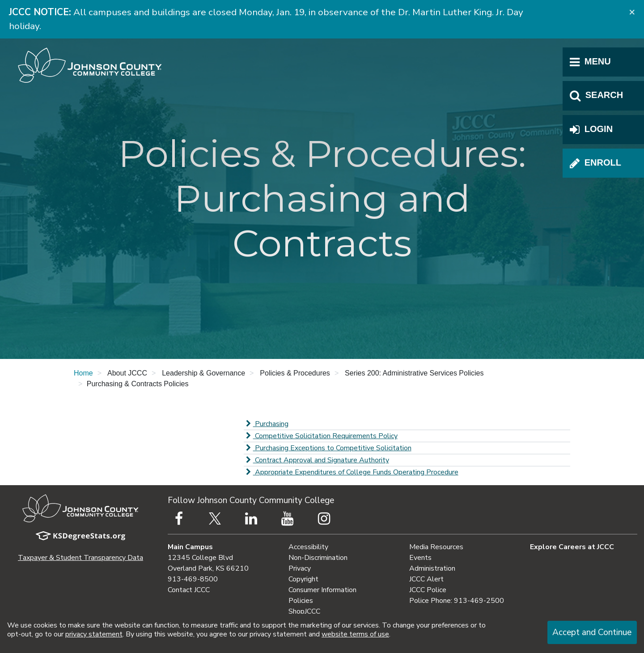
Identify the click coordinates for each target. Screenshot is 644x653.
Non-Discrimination (318, 558)
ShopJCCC (304, 611)
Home (83, 373)
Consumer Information (322, 590)
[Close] (632, 12)
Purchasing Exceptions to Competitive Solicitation (328, 448)
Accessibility (308, 547)
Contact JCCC (189, 590)
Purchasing (266, 424)
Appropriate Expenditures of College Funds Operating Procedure (351, 472)
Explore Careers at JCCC (572, 547)
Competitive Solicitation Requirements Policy (321, 436)
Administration (432, 568)
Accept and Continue (592, 632)
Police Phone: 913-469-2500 (457, 601)
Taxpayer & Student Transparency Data (80, 558)
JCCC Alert (426, 579)
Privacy (300, 568)
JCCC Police (428, 590)
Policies (301, 601)
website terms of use (355, 634)
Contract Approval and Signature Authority (316, 460)
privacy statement (94, 634)
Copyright (303, 579)
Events (420, 558)
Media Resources (436, 547)
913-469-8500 (193, 579)
